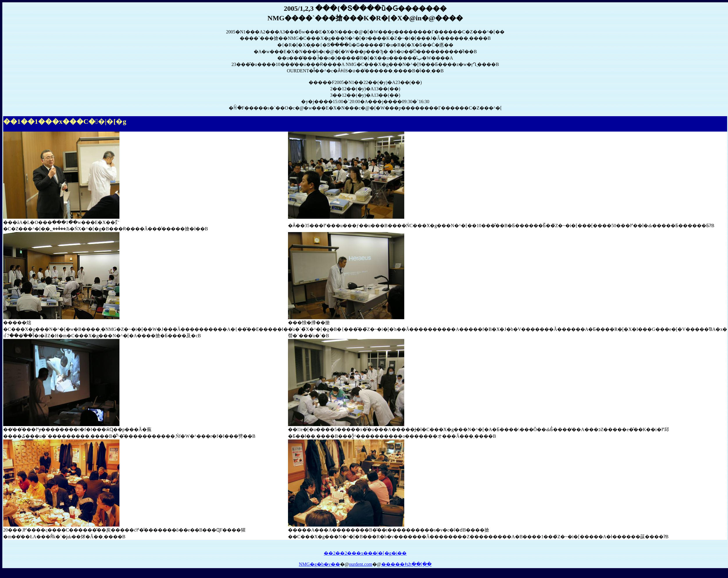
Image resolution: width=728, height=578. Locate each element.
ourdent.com (360, 564)
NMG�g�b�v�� (319, 564)
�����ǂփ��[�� (406, 564)
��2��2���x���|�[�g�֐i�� (365, 553)
